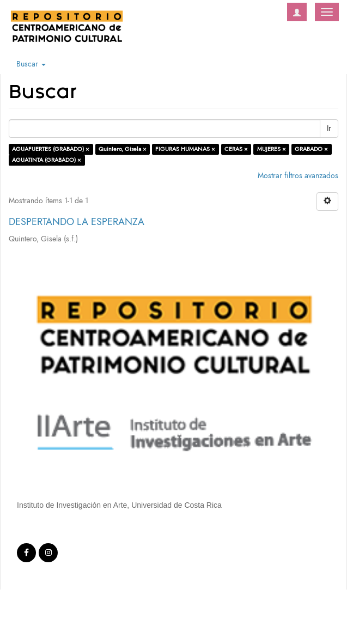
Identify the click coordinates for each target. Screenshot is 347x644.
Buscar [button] (31, 64)
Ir (329, 128)
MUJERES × (272, 149)
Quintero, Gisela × (123, 149)
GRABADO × (311, 149)
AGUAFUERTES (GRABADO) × (51, 149)
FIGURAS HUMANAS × (185, 149)
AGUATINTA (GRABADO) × (47, 160)
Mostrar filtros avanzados (298, 176)
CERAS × (236, 149)
